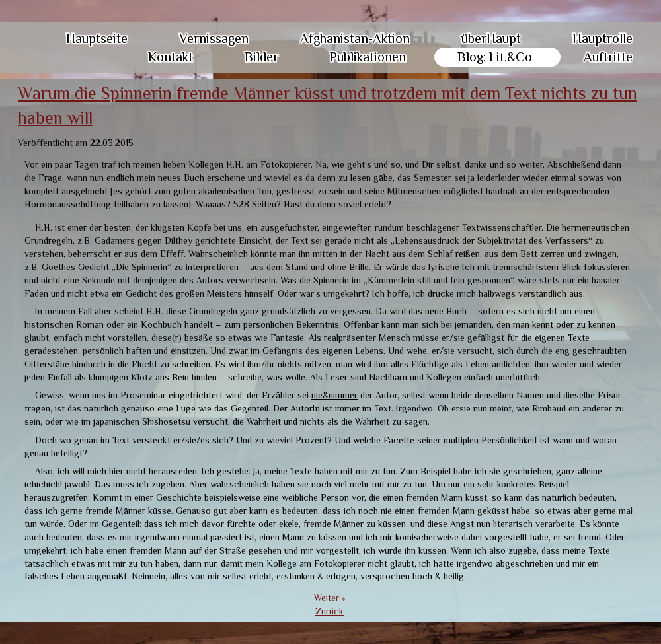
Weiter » (330, 598)
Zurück (330, 611)
